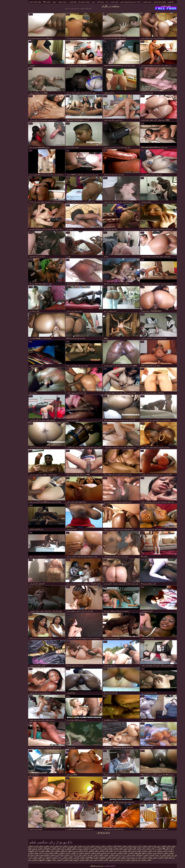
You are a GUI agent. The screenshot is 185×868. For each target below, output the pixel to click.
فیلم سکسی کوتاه (106, 849)
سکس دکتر (136, 849)
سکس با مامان (153, 853)
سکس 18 (156, 849)
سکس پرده (83, 849)
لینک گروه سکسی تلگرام (44, 855)
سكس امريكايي (56, 851)
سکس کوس (118, 849)
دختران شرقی (53, 2)
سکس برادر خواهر (43, 851)
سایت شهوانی (41, 860)
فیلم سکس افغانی (158, 846)
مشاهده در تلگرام (101, 6)
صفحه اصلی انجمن (25, 2)
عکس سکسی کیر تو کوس (131, 860)
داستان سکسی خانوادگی (135, 855)
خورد (83, 2)
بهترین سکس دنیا (56, 846)
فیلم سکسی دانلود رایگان (98, 855)
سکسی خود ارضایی (150, 2)
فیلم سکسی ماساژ (81, 851)
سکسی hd (37, 2)
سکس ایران (45, 846)
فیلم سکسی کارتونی (55, 860)
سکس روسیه (91, 846)
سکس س (70, 853)
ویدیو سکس (122, 846)
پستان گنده (90, 2)
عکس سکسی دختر (55, 858)
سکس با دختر (30, 851)
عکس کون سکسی (96, 851)
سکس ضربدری (79, 846)
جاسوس (161, 2)
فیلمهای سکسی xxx (87, 858)
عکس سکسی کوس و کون (132, 851)
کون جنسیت (104, 2)
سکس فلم (127, 849)
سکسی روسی (73, 849)
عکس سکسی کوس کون (89, 860)
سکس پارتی (111, 858)
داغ (97, 2)
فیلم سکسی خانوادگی (42, 849)
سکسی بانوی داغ (74, 2)
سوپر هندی (146, 846)
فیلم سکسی (156, 6)
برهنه (44, 2)
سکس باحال (112, 846)
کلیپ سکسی (101, 846)
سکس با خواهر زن (40, 858)
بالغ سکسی (63, 2)
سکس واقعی (142, 858)
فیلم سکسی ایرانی (134, 846)
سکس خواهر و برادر (59, 849)
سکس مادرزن (131, 858)
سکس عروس (27, 849)
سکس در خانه (147, 849)
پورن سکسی (141, 853)
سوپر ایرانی (120, 858)
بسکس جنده (148, 851)
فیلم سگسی (101, 858)
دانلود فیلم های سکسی (127, 853)
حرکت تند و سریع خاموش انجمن (120, 2)
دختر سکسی (95, 853)
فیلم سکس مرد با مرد (112, 851)
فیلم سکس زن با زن (117, 855)
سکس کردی (28, 846)
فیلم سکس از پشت (152, 855)
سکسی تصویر (104, 860)
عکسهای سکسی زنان (26, 860)
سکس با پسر (115, 860)
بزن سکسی (58, 855)
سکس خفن (68, 846)
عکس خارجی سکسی (57, 853)
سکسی (37, 846)
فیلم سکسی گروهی (82, 853)
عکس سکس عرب (25, 858)
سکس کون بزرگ (70, 855)
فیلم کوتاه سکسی (155, 858)
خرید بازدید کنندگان (87, 866)
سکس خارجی (83, 855)
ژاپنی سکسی (137, 2)
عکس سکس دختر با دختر (38, 853)
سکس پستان (93, 849)
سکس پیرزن (68, 851)
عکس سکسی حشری (109, 853)
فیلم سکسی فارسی (71, 858)
